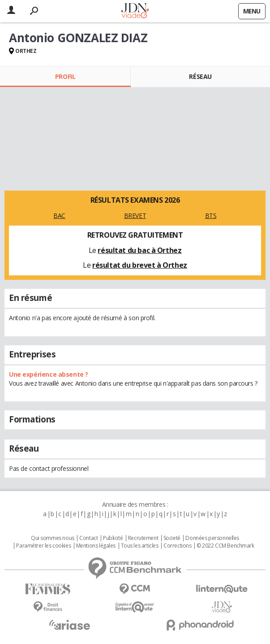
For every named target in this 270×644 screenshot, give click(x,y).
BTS (211, 215)
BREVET (135, 215)
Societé (172, 538)
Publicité (113, 538)
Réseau (200, 76)
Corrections (177, 546)
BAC (59, 215)
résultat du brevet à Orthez (140, 265)
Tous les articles (140, 546)
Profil (65, 76)
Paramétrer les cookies (43, 546)
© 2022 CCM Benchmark (225, 546)
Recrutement (143, 538)
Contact (88, 538)
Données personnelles (212, 538)
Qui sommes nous (53, 538)
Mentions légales (96, 546)
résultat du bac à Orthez (139, 250)
